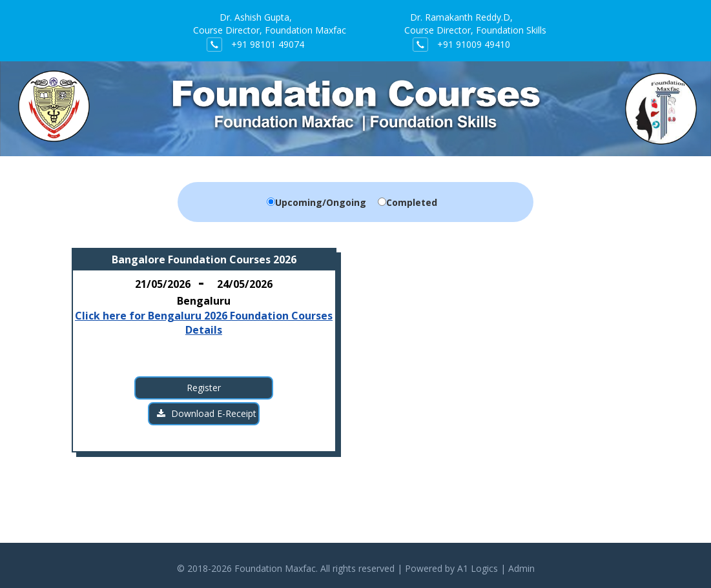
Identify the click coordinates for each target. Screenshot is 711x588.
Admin (521, 568)
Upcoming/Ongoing (321, 202)
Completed (412, 202)
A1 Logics (478, 568)
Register (204, 388)
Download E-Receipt (207, 413)
